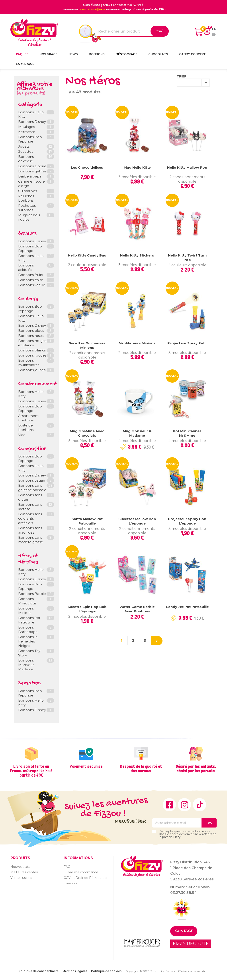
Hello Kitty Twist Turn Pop (187, 258)
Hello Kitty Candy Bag (87, 255)
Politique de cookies (106, 971)
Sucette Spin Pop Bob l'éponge (87, 609)
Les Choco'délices (87, 167)
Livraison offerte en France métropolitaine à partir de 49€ (31, 771)
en (214, 34)
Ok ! (160, 31)
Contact (184, 931)
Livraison (70, 883)
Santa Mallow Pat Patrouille (87, 521)
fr (214, 29)
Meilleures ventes (24, 872)
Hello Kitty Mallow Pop (187, 167)
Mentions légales (75, 971)
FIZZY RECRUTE (191, 943)
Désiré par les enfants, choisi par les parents (196, 768)
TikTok (200, 805)
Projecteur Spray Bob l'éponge (187, 521)
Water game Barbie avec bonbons (137, 609)
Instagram (184, 805)
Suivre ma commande (81, 872)
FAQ (67, 867)
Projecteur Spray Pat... (187, 343)
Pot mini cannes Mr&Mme (187, 433)
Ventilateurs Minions (137, 343)
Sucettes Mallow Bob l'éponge (137, 521)
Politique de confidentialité (39, 971)
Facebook (169, 805)
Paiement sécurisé (86, 766)
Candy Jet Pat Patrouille (187, 607)
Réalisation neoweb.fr (192, 971)
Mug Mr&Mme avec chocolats (87, 433)
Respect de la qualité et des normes (141, 768)
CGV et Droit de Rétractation (86, 878)
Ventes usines (21, 878)
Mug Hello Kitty (137, 167)
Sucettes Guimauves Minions (87, 345)
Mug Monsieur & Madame (137, 433)
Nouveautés (20, 867)
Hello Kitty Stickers (137, 255)
